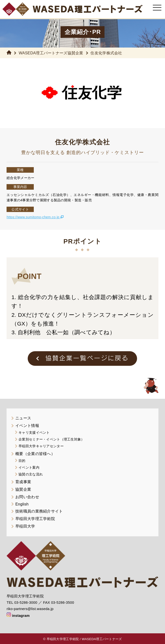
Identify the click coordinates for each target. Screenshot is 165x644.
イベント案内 (29, 467)
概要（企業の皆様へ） (35, 454)
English (22, 504)
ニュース (23, 418)
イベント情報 (27, 426)
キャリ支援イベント (34, 432)
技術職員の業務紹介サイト (39, 511)
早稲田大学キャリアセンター (41, 446)
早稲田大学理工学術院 (35, 519)
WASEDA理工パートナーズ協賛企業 (51, 53)
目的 (22, 461)
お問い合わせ (27, 497)
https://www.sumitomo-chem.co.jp (35, 217)
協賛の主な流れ (31, 474)
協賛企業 (23, 489)
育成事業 (23, 482)
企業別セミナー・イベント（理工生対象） (51, 439)
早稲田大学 (25, 526)
